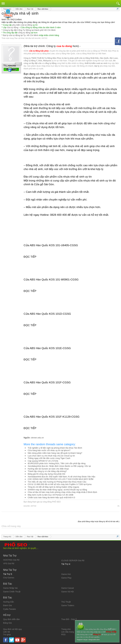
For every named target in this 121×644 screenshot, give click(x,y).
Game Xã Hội (68, 592)
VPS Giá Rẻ (9, 563)
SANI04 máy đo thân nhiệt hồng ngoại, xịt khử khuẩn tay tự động (57, 490)
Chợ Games (9, 578)
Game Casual (68, 588)
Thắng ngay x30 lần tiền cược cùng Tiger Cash (49, 458)
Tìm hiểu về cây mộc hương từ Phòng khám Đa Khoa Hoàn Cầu (57, 482)
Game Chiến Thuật (12, 592)
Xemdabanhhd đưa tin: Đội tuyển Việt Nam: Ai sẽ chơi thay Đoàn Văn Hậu (62, 477)
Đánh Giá (7, 605)
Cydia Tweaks (10, 609)
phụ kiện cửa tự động (22, 25)
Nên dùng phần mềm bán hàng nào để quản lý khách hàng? (55, 453)
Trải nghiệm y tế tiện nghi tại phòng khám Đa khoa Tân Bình (55, 448)
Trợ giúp (7, 634)
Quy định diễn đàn (11, 619)
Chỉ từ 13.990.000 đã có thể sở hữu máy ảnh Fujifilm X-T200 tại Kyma (60, 484)
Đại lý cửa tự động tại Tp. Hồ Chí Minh (21, 35)
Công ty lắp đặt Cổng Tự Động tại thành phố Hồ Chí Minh (29, 30)
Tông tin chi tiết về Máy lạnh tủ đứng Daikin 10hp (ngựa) (53, 487)
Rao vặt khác (20, 38)
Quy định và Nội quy (12, 629)
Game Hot (66, 574)
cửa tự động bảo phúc (39, 51)
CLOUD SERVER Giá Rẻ (73, 560)
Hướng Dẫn (9, 602)
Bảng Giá (7, 623)
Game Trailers (68, 605)
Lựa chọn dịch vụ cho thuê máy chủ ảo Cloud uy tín (51, 456)
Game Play (66, 578)
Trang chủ (66, 629)
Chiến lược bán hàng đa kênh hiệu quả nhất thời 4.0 (51, 497)
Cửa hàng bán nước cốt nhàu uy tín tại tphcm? (49, 450)
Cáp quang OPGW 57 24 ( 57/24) (43, 461)
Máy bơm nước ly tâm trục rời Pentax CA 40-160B (51, 495)
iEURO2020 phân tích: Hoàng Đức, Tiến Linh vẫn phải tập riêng (57, 463)
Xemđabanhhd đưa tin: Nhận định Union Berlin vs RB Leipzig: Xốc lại (59, 466)
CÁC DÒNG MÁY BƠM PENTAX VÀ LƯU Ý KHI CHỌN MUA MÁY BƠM (60, 479)
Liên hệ (6, 632)
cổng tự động (24, 33)
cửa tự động (13, 27)
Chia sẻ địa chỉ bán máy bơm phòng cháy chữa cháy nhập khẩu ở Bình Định (62, 492)
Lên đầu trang (68, 632)
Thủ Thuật (66, 602)
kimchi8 (37, 38)
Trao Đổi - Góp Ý (69, 619)
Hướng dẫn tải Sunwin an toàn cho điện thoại (48, 469)
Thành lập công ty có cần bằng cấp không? (47, 471)
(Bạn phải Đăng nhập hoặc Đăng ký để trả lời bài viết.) (99, 521)
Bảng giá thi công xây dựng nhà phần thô (46, 474)
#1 (118, 506)
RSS (63, 634)
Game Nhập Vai (10, 588)
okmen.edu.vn (37, 438)
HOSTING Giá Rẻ (11, 560)
